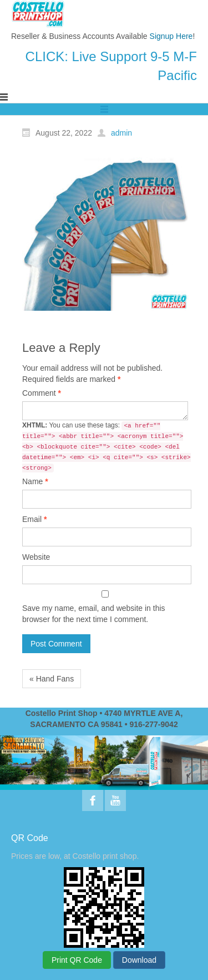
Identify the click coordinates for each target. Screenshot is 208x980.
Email (34, 519)
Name (35, 481)
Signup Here (171, 36)
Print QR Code (77, 960)
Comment (42, 393)
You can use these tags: (106, 447)
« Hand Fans (52, 679)
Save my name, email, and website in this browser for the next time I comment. (94, 614)
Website (36, 557)
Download (139, 960)
